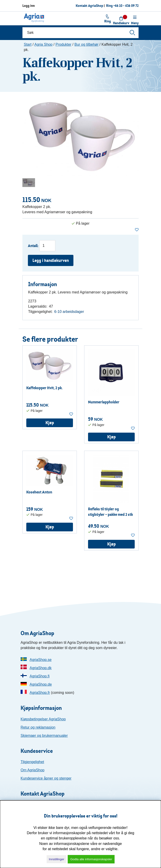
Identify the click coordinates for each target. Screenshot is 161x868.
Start (28, 44)
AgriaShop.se (40, 660)
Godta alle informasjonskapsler (91, 859)
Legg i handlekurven (51, 260)
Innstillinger (57, 859)
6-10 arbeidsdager (69, 312)
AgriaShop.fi (39, 676)
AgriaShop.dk (40, 668)
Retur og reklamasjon (38, 727)
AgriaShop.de (41, 684)
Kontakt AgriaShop (89, 6)
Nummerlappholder (104, 402)
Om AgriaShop (32, 770)
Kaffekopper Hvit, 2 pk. (44, 388)
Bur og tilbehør (86, 44)
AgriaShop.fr (40, 693)
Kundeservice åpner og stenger (46, 778)
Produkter (63, 44)
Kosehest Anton (39, 492)
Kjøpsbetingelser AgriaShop (43, 719)
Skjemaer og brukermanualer (44, 736)
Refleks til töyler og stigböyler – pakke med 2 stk (110, 512)
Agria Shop (43, 44)
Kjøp (50, 423)
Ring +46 (122, 6)
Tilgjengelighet (32, 762)
